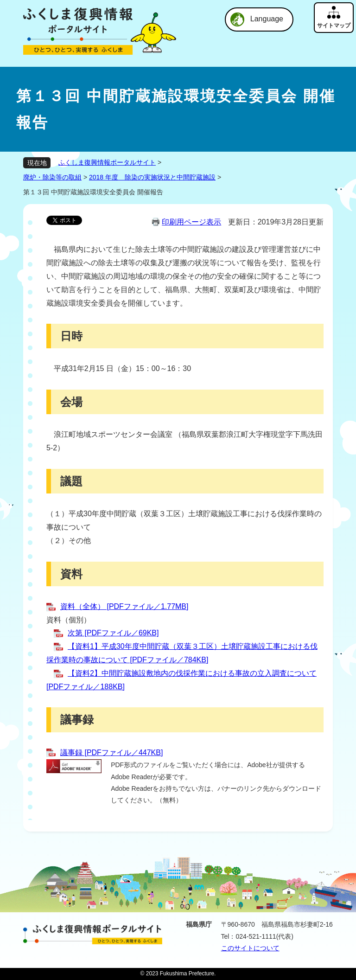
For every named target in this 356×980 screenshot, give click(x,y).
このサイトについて (250, 948)
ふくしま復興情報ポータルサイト (107, 162)
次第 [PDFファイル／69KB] (113, 633)
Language (267, 19)
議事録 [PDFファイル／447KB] (111, 753)
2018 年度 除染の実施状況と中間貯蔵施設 (152, 177)
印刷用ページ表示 (191, 222)
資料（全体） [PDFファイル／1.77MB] (124, 606)
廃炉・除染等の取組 (52, 177)
